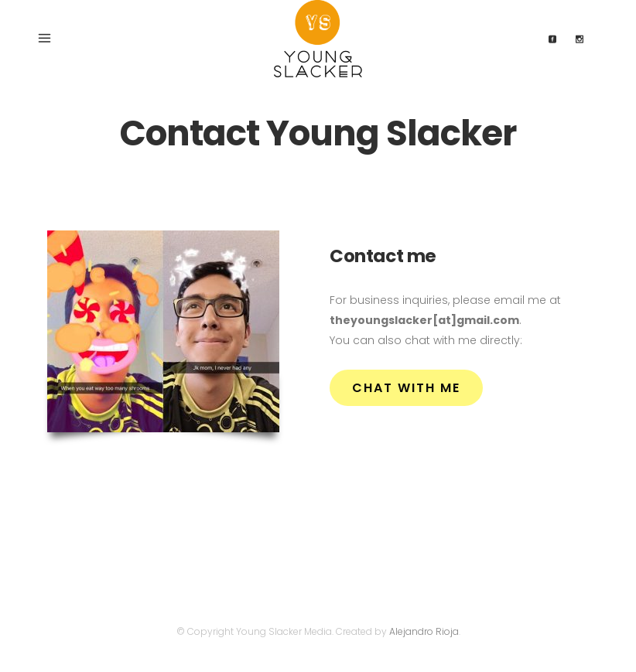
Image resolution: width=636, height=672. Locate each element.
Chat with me (406, 388)
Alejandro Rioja (424, 631)
